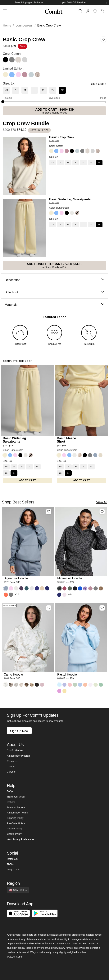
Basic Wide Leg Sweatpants (70, 199)
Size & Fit (54, 292)
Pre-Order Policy (16, 823)
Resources (13, 761)
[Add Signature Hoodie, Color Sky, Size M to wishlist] (49, 512)
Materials (54, 305)
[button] (3, 11)
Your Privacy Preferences (20, 839)
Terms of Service (16, 808)
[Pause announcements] (106, 3)
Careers (11, 772)
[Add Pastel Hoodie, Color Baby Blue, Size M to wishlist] (102, 608)
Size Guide (99, 84)
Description (54, 280)
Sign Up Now (19, 731)
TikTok (10, 864)
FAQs (10, 791)
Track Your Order (16, 797)
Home (7, 25)
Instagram (12, 859)
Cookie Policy (14, 834)
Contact (11, 767)
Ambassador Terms (17, 813)
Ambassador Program (19, 756)
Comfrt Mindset (15, 750)
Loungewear (24, 25)
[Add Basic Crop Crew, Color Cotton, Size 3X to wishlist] (103, 39)
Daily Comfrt (14, 870)
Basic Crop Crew (62, 137)
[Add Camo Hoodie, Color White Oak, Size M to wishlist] (49, 608)
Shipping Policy (15, 818)
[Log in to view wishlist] (95, 11)
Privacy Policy (14, 829)
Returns (11, 802)
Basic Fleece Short (66, 440)
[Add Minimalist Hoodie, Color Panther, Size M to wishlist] (102, 512)
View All (102, 502)
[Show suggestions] (18, 890)
